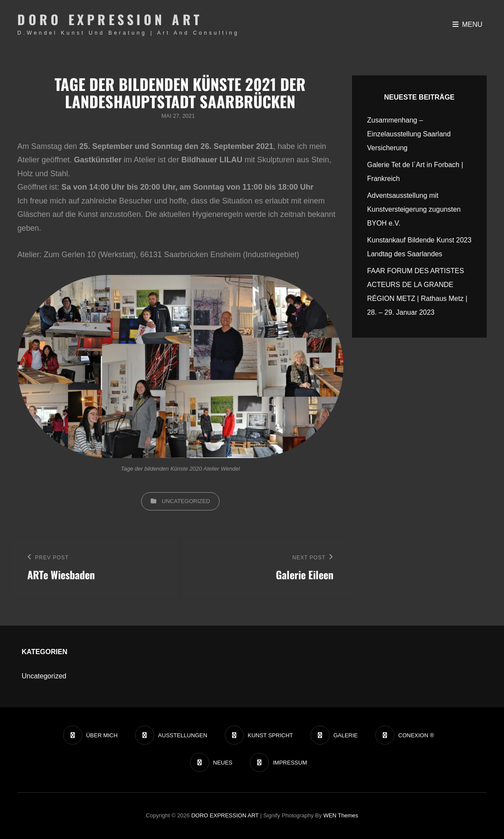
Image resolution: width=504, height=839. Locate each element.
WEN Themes (341, 815)
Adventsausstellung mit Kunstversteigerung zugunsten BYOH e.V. (414, 209)
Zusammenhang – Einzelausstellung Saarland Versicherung (409, 134)
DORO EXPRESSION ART (110, 19)
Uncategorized (186, 501)
